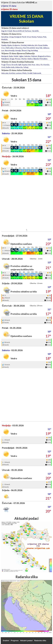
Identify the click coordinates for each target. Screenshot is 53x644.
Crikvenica (18, 48)
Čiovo (9, 65)
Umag (11, 37)
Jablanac (46, 48)
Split (20, 65)
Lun (3, 50)
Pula (45, 37)
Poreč (24, 37)
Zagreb (4, 31)
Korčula (12, 73)
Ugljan (21, 56)
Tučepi (26, 67)
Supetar (25, 65)
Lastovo (19, 73)
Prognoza (15, 641)
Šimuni (24, 50)
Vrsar (29, 37)
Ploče (24, 73)
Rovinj (34, 37)
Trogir (3, 65)
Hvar (33, 65)
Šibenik (36, 59)
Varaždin (35, 31)
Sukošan (27, 56)
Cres (3, 48)
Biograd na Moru (44, 56)
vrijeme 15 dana (9, 6)
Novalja (18, 50)
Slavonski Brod (18, 31)
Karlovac (28, 31)
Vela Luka (5, 73)
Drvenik (15, 65)
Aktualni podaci (26, 641)
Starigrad (5, 56)
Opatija (4, 45)
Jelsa (38, 65)
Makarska (19, 67)
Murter (24, 59)
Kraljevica (16, 45)
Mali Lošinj (10, 48)
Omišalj (24, 45)
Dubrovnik (37, 73)
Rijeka (10, 45)
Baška (45, 45)
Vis (42, 65)
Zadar (11, 56)
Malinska (31, 45)
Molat (16, 56)
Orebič (30, 73)
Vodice (30, 59)
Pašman (34, 56)
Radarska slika (40, 641)
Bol (30, 65)
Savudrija (5, 37)
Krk (36, 45)
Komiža (46, 65)
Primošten (43, 59)
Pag (29, 50)
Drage (12, 59)
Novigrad (18, 37)
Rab (41, 48)
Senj (37, 48)
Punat (40, 45)
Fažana (40, 37)
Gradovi (6, 641)
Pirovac (18, 59)
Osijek (10, 31)
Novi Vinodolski (29, 48)
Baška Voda (10, 67)
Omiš (3, 67)
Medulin (4, 39)
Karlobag (34, 50)
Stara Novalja (10, 50)
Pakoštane (5, 59)
